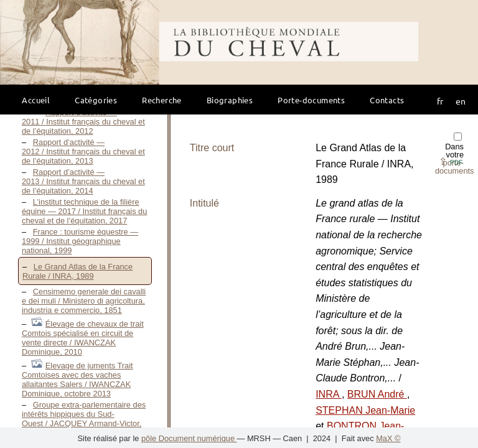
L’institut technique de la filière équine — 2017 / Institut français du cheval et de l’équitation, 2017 (84, 211)
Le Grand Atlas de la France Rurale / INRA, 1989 (77, 271)
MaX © (388, 438)
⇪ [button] (451, 161)
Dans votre (455, 154)
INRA (329, 394)
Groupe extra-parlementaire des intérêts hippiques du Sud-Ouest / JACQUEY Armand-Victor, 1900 (84, 419)
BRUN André (377, 394)
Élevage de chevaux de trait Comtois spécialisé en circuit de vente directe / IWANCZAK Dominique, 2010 (83, 338)
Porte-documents (311, 100)
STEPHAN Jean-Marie (365, 410)
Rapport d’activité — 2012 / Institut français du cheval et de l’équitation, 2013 (83, 152)
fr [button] (440, 101)
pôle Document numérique (189, 438)
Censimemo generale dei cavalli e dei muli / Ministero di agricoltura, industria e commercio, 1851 (84, 301)
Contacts (387, 100)
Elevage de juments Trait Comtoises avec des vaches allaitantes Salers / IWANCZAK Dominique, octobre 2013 (77, 380)
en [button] (461, 101)
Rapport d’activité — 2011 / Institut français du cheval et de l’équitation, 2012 (83, 122)
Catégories (96, 100)
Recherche (162, 100)
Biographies (230, 100)
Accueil (36, 100)
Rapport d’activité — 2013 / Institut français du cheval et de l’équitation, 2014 (83, 181)
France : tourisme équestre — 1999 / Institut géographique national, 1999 (80, 241)
